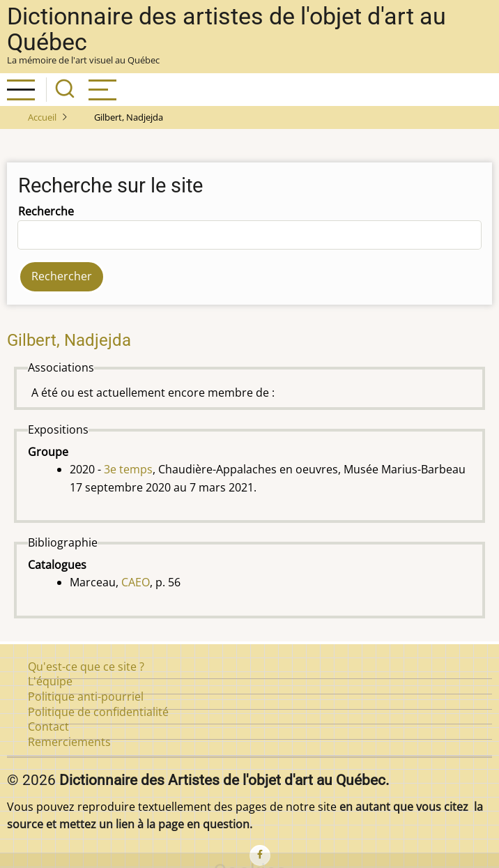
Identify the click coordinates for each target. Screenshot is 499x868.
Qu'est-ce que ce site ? (86, 667)
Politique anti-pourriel (86, 696)
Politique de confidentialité (98, 712)
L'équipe (50, 681)
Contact (48, 726)
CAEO (136, 582)
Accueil (42, 117)
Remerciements (69, 742)
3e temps (128, 469)
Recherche (46, 211)
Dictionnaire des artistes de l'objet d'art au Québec (227, 29)
